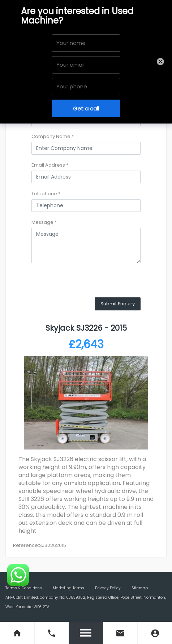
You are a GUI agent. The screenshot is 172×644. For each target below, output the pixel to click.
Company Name (53, 136)
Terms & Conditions (24, 588)
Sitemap (140, 588)
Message (44, 222)
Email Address (50, 165)
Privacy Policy (108, 588)
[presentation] (86, 283)
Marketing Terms (68, 588)
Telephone (46, 194)
